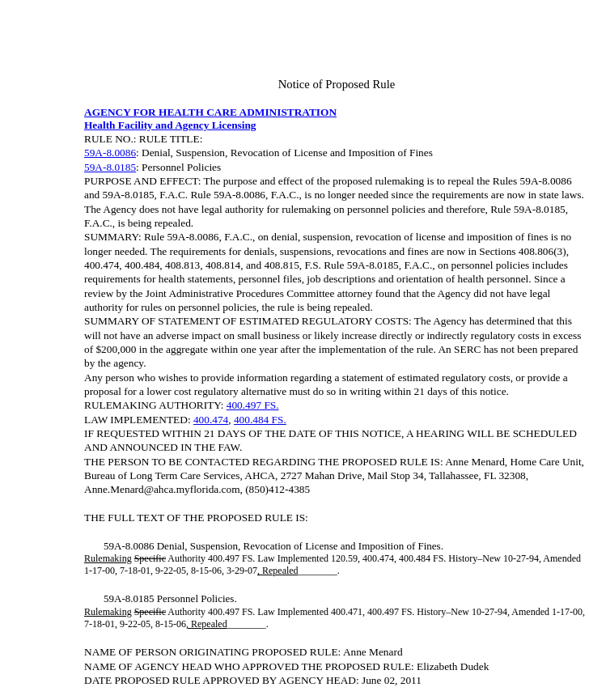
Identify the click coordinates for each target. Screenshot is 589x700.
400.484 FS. (260, 420)
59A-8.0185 (110, 167)
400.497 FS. (253, 405)
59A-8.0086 (110, 153)
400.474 (211, 420)
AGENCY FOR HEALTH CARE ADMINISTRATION (210, 112)
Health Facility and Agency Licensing (170, 125)
